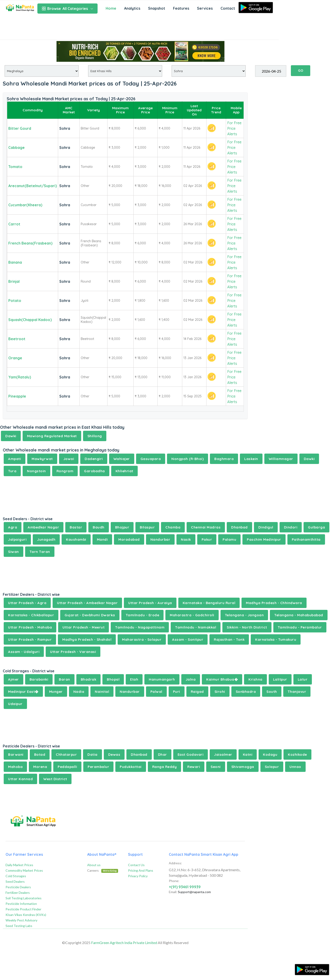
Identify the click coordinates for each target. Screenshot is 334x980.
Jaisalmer (223, 754)
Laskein (251, 459)
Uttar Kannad (20, 779)
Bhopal (113, 679)
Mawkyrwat (42, 459)
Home (111, 8)
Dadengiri (94, 459)
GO (301, 71)
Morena (40, 767)
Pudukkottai (131, 767)
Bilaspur (147, 527)
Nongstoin (36, 471)
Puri (177, 692)
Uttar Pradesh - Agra (27, 603)
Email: (173, 892)
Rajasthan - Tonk (229, 639)
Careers (103, 870)
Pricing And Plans (141, 870)
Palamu (229, 539)
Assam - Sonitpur (188, 639)
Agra (13, 527)
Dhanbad (239, 527)
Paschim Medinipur (264, 539)
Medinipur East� (23, 692)
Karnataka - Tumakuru (276, 639)
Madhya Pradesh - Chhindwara (274, 603)
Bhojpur (122, 527)
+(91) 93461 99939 (185, 887)
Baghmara (224, 459)
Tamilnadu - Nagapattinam (140, 627)
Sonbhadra (246, 692)
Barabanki (39, 679)
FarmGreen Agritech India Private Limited (124, 943)
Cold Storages (16, 876)
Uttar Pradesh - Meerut (83, 627)
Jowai (69, 459)
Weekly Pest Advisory (21, 920)
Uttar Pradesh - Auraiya (150, 603)
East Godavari (191, 754)
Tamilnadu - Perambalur (300, 627)
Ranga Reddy (165, 767)
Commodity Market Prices (24, 870)
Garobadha (94, 471)
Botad (40, 754)
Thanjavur (297, 692)
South (272, 692)
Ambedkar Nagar (43, 527)
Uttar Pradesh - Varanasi (73, 652)
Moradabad (129, 539)
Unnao (295, 767)
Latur (303, 679)
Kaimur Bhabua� (222, 679)
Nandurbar (160, 539)
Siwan (13, 552)
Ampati (15, 459)
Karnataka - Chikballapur (31, 615)
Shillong (95, 436)
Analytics (132, 8)
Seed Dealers (15, 881)
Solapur (272, 767)
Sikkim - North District (247, 627)
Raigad (197, 692)
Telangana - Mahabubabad (299, 615)
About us (94, 865)
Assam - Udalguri (24, 652)
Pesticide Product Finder (23, 909)
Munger (56, 692)
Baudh (99, 527)
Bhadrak (89, 679)
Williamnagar (281, 459)
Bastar (76, 527)
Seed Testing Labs (19, 926)
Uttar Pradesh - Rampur (30, 639)
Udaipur (15, 704)
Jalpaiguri (17, 539)
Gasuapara (151, 459)
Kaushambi (76, 539)
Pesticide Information (21, 904)
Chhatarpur (66, 754)
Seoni (216, 767)
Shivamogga (243, 767)
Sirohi (220, 692)
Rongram (65, 471)
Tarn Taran (40, 552)
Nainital (102, 692)
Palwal (156, 692)
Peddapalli (67, 767)
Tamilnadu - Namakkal (196, 627)
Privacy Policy (138, 876)
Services (205, 8)
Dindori (291, 527)
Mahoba (15, 767)
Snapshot (157, 8)
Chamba (173, 527)
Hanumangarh (162, 679)
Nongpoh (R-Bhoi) (188, 459)
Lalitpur (280, 679)
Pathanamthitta (306, 539)
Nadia (79, 692)
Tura (12, 471)
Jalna (191, 679)
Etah (134, 679)
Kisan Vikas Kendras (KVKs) (26, 915)
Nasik (186, 539)
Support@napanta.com (194, 892)
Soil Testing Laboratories (24, 898)
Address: (175, 863)
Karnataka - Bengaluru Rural (209, 603)
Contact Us (136, 865)
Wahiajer (122, 459)
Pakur (207, 539)
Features (181, 8)
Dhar (163, 754)
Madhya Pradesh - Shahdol (87, 639)
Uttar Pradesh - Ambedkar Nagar (87, 603)
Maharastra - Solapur (142, 639)
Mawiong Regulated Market (52, 436)
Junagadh (46, 539)
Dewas (114, 754)
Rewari (194, 767)
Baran (64, 679)
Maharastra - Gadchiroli (192, 615)
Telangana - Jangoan (244, 615)
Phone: (174, 881)
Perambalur (98, 767)
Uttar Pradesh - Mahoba (30, 627)
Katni (248, 754)
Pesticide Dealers (18, 887)
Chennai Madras (206, 527)
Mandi (102, 539)
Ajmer (13, 679)
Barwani (16, 754)
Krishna (255, 679)
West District (55, 779)
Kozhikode (297, 754)
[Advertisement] (139, 28)
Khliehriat (124, 471)
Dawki (11, 436)
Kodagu (270, 754)
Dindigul (266, 527)
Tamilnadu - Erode (143, 615)
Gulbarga (316, 527)
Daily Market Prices (19, 865)
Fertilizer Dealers (18, 893)
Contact (228, 8)
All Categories (67, 9)
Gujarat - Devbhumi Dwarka (90, 615)
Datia (92, 754)
